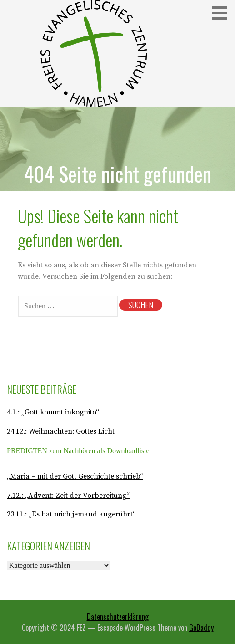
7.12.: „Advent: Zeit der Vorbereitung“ (68, 496)
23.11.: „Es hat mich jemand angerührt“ (71, 514)
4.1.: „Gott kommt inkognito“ (53, 412)
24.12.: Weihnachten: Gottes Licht (61, 431)
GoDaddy (201, 628)
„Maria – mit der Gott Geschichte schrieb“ (75, 476)
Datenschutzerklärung (118, 617)
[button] (223, 13)
